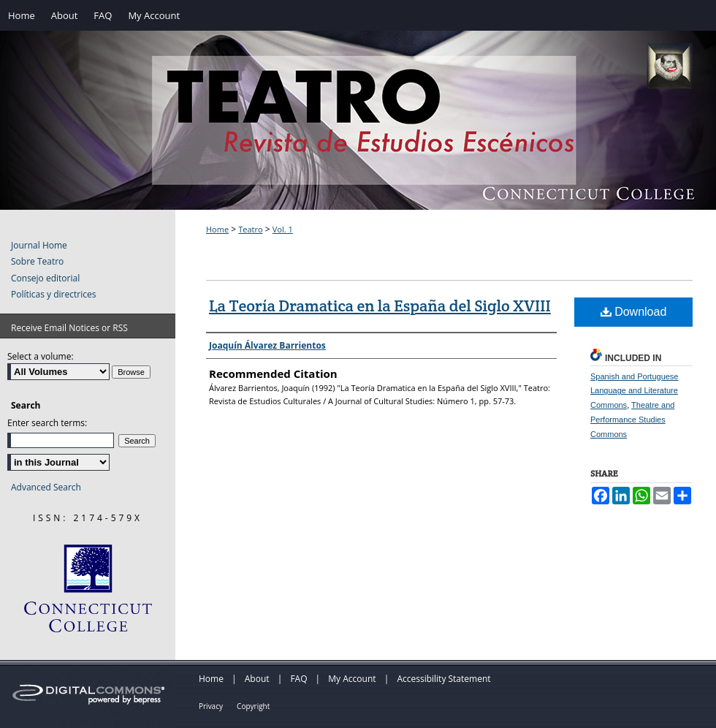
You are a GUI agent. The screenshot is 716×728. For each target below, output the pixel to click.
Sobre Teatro (37, 262)
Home (217, 229)
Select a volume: (41, 356)
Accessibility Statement (443, 679)
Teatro (250, 229)
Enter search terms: (47, 423)
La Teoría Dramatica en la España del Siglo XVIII (380, 306)
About (257, 679)
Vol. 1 (283, 229)
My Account (352, 679)
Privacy (211, 706)
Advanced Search (46, 487)
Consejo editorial (45, 278)
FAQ (298, 679)
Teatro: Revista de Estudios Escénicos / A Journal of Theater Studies (358, 136)
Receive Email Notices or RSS (69, 328)
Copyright (253, 706)
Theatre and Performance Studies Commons (632, 420)
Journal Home (39, 246)
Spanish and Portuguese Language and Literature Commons (634, 391)
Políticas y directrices (53, 295)
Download (634, 312)
